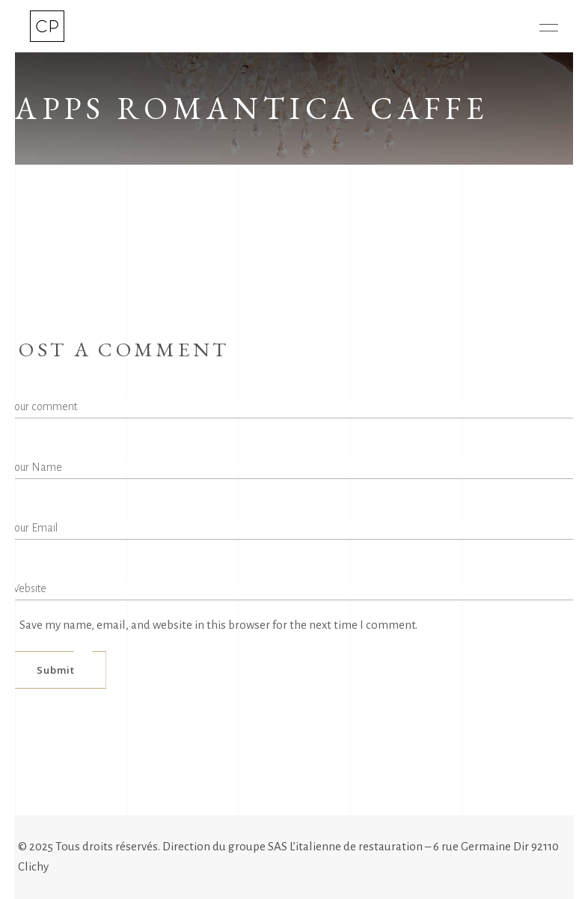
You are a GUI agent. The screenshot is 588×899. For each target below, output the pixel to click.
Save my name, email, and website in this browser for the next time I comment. (218, 625)
